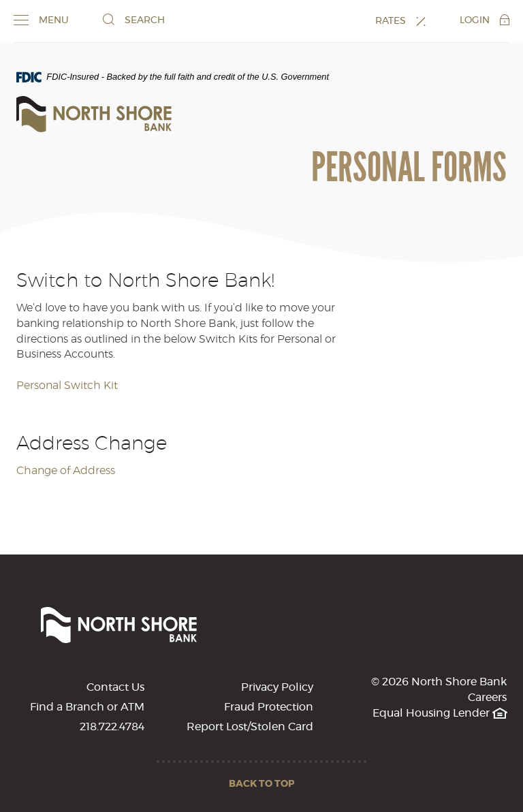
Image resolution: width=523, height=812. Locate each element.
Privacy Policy (277, 687)
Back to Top (262, 784)
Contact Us (115, 687)
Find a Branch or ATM (87, 707)
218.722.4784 (112, 727)
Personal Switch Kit (67, 386)
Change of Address (66, 471)
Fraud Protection (269, 707)
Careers (487, 698)
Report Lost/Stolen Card (250, 727)
